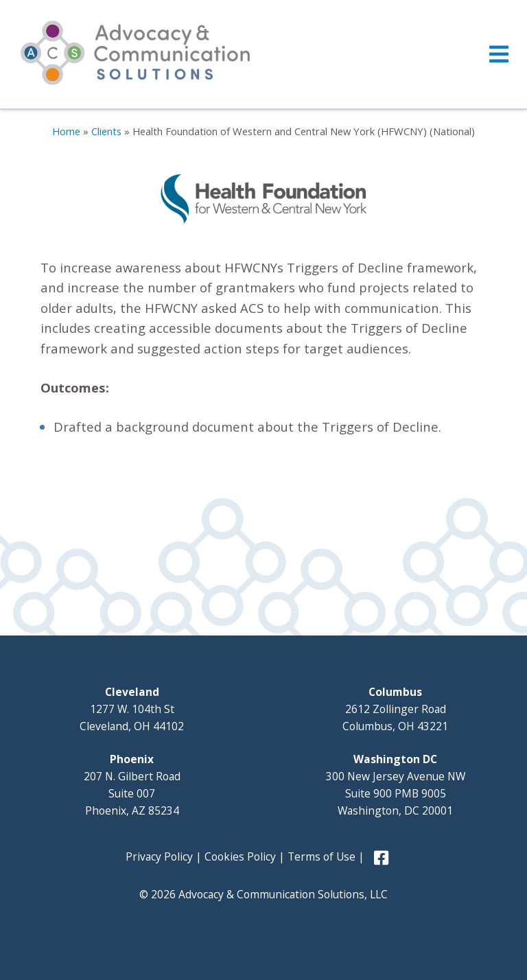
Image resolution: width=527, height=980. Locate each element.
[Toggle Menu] (263, 54)
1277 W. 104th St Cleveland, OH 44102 (132, 709)
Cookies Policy (240, 856)
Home (66, 131)
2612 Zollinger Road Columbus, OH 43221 (395, 709)
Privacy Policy (159, 856)
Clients (106, 131)
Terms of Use (321, 856)
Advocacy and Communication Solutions (135, 53)
